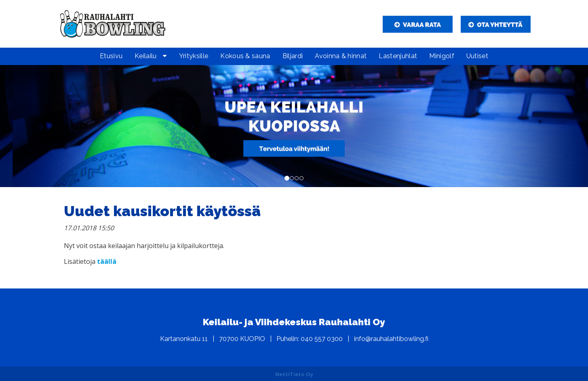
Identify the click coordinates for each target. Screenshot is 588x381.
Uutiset (477, 56)
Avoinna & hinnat (341, 56)
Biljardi (293, 56)
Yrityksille (194, 56)
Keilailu (146, 56)
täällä (107, 261)
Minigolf (442, 56)
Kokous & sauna (245, 56)
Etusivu (111, 56)
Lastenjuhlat (398, 56)
